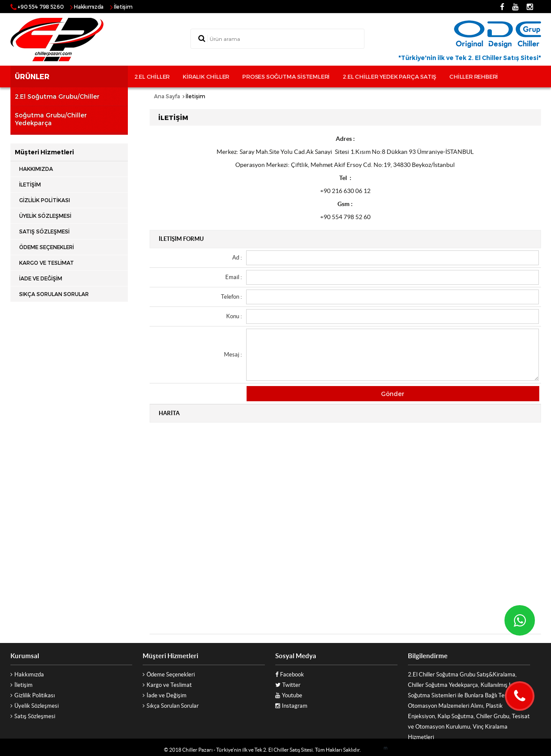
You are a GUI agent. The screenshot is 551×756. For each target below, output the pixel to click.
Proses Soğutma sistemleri (286, 77)
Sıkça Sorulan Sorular (54, 294)
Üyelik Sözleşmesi (45, 216)
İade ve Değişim (41, 278)
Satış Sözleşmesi (44, 231)
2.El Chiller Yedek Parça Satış (389, 77)
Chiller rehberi (474, 77)
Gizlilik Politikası (45, 200)
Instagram (295, 706)
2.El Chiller (152, 77)
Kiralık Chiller (206, 77)
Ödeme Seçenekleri (47, 247)
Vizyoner (372, 750)
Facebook (292, 674)
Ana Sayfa (167, 96)
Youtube (292, 695)
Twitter (291, 685)
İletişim (123, 7)
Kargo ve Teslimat (47, 263)
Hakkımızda (89, 7)
